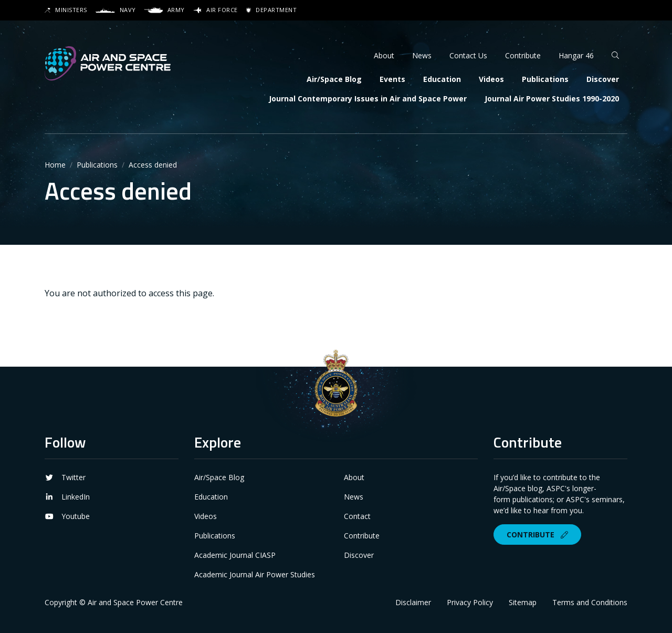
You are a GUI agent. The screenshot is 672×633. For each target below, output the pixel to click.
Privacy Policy (470, 602)
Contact (357, 516)
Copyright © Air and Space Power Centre (114, 602)
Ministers (66, 10)
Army (164, 10)
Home (55, 165)
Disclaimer (413, 602)
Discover (603, 79)
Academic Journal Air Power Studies (255, 574)
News (422, 55)
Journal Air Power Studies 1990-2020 (552, 98)
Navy (116, 10)
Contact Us (468, 55)
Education (442, 79)
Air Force (216, 10)
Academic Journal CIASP (235, 555)
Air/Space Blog (334, 79)
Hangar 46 (576, 55)
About (384, 55)
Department (271, 10)
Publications (545, 79)
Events (392, 79)
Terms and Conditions (590, 602)
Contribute (523, 55)
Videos (491, 79)
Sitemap (523, 602)
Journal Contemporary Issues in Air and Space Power (368, 98)
